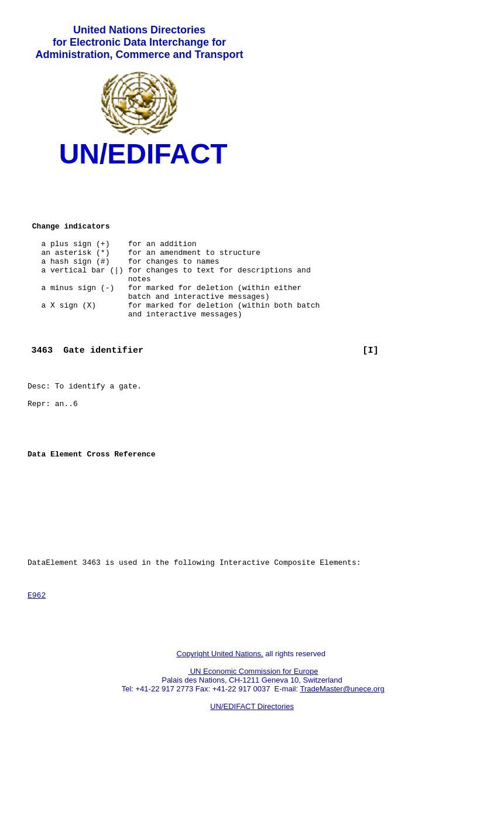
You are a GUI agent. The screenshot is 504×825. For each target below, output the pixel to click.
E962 (37, 664)
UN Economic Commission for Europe (253, 746)
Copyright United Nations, (220, 729)
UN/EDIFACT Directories (252, 781)
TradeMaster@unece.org (342, 764)
